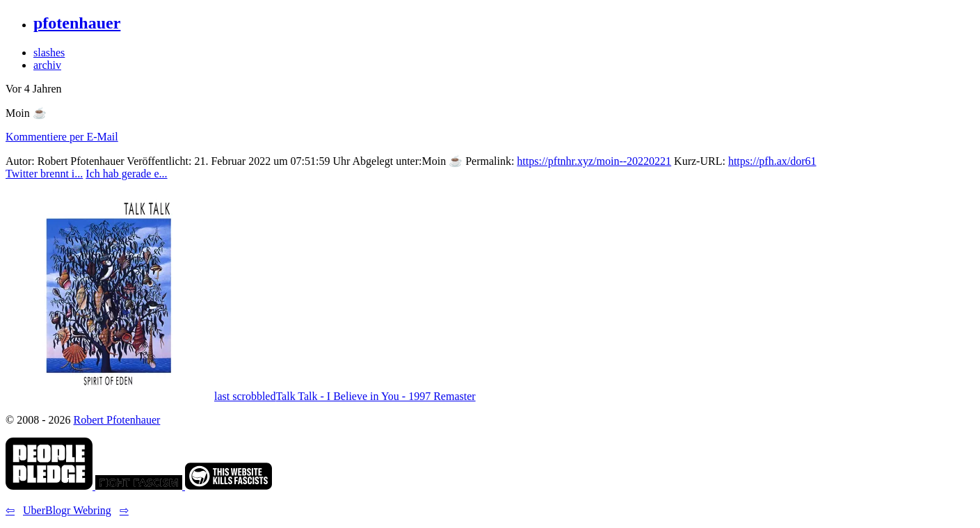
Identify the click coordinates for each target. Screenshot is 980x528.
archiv (47, 65)
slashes (49, 53)
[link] (50, 486)
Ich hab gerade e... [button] (126, 174)
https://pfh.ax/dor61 (772, 161)
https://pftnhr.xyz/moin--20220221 (594, 161)
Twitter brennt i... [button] (44, 174)
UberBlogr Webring (67, 510)
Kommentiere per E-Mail (62, 137)
